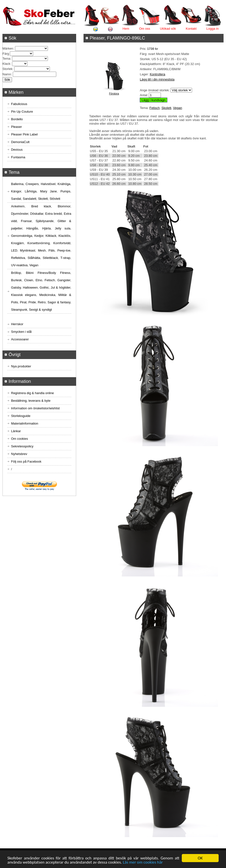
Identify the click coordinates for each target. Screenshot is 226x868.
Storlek (7, 69)
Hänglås (32, 228)
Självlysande (45, 221)
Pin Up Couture (22, 112)
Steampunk (19, 310)
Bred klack (41, 206)
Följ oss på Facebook (26, 461)
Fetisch (155, 108)
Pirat (23, 302)
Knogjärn (17, 243)
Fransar (26, 221)
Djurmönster (20, 214)
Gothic (44, 287)
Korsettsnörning (38, 243)
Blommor (64, 206)
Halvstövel (48, 184)
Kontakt (191, 29)
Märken (8, 48)
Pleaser (16, 127)
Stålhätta (34, 258)
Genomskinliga (22, 236)
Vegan (177, 108)
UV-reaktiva (19, 265)
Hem (126, 29)
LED (14, 250)
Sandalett (30, 199)
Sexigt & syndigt (40, 310)
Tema (6, 59)
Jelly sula (63, 228)
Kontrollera (158, 74)
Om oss (145, 29)
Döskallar (37, 214)
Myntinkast (28, 250)
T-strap (65, 258)
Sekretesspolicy (22, 446)
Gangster (64, 280)
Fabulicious (19, 104)
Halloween (30, 287)
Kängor (16, 191)
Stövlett (55, 199)
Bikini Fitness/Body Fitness (48, 273)
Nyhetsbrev (19, 454)
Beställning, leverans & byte (31, 401)
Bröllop (16, 273)
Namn (7, 74)
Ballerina (17, 184)
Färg (6, 54)
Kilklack (51, 236)
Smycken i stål (21, 332)
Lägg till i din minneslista (157, 79)
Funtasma (18, 157)
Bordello (17, 119)
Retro (42, 302)
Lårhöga (31, 191)
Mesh (42, 250)
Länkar (16, 431)
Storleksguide (21, 416)
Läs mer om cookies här (143, 862)
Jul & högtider (61, 287)
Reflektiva (18, 258)
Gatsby (16, 287)
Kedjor (39, 236)
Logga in (212, 29)
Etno (39, 280)
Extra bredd (54, 214)
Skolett (166, 108)
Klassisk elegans (24, 295)
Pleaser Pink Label (24, 134)
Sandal (16, 199)
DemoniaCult (20, 142)
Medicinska (47, 295)
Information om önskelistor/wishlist (35, 408)
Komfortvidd (62, 243)
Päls (51, 250)
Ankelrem (18, 206)
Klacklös (64, 236)
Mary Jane (48, 191)
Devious (17, 150)
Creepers (32, 184)
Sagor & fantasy (59, 302)
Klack (6, 64)
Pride (32, 302)
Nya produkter (21, 366)
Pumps (65, 191)
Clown (28, 280)
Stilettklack (50, 258)
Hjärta (47, 228)
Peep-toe (64, 250)
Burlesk (16, 280)
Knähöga (64, 184)
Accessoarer (20, 339)
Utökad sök (168, 29)
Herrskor (17, 324)
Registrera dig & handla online (32, 393)
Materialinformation (25, 423)
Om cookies (20, 439)
